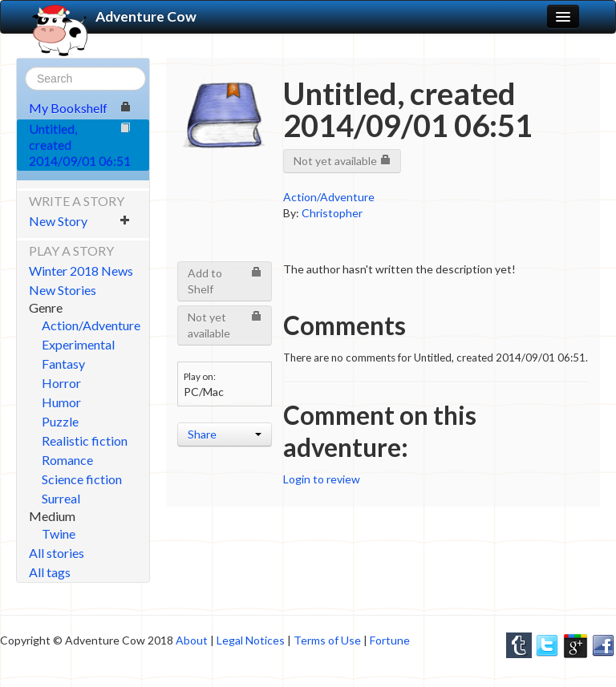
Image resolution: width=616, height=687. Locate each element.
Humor (61, 402)
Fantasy (63, 364)
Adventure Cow (113, 17)
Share (225, 434)
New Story (80, 221)
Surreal (61, 498)
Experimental (78, 344)
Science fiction (82, 479)
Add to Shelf (225, 281)
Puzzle (60, 421)
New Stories (63, 290)
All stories (57, 553)
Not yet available (342, 161)
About (192, 640)
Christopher (332, 213)
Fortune (390, 640)
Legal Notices (251, 640)
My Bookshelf (80, 108)
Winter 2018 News (81, 271)
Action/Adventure (91, 325)
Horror (61, 383)
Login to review (322, 479)
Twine (59, 533)
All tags (50, 572)
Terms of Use (327, 640)
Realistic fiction (85, 440)
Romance (67, 460)
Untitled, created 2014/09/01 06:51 (80, 145)
